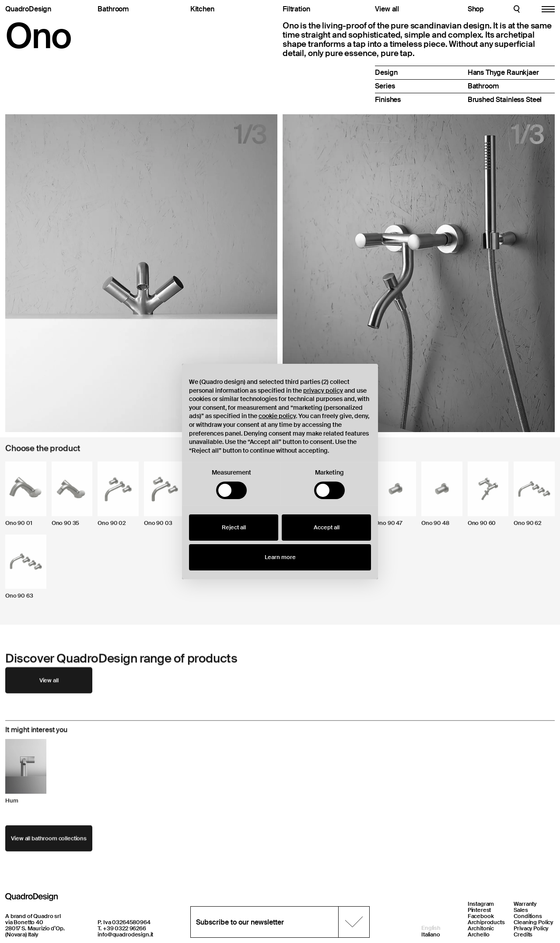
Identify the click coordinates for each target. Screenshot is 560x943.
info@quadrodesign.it (125, 934)
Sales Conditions (528, 913)
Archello (479, 934)
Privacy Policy (531, 928)
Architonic (481, 928)
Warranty (525, 904)
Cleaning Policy (533, 922)
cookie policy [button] (277, 416)
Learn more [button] (280, 557)
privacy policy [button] (323, 391)
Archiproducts (486, 922)
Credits (523, 934)
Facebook (481, 916)
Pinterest (479, 910)
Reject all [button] (234, 527)
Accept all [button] (327, 527)
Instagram (481, 904)
